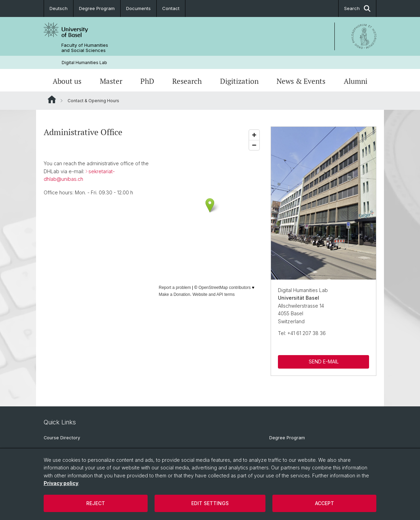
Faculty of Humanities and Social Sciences (85, 48)
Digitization (239, 81)
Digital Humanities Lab (84, 63)
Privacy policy (61, 483)
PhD (147, 81)
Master (111, 81)
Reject (96, 503)
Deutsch (59, 8)
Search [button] (357, 8)
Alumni (356, 81)
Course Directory (62, 438)
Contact (171, 8)
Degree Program (97, 8)
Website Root (52, 99)
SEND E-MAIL (323, 362)
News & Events (301, 81)
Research (187, 81)
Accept (325, 503)
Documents (138, 8)
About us (67, 81)
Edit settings (210, 503)
